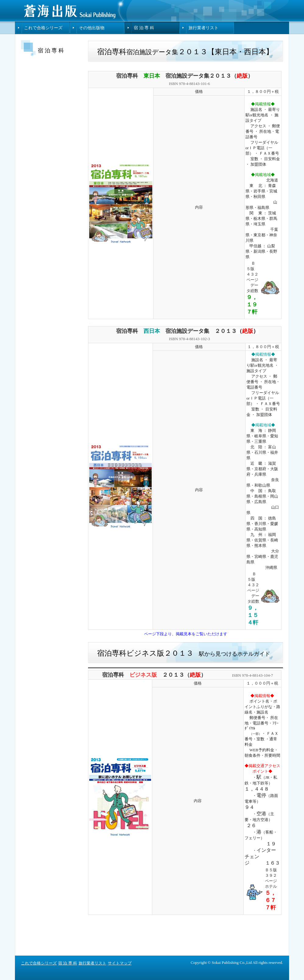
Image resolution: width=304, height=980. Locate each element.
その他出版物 (92, 28)
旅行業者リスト (203, 28)
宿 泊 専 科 (144, 28)
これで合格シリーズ (43, 28)
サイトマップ (120, 963)
